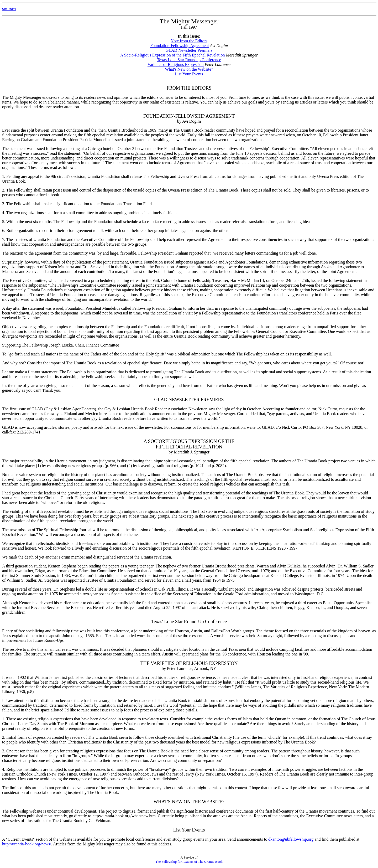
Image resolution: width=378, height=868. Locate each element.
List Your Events (189, 74)
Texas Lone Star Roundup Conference (189, 60)
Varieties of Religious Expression (176, 64)
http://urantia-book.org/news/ (27, 844)
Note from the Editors (189, 41)
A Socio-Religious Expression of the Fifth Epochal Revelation (173, 55)
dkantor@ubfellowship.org (291, 839)
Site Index (9, 9)
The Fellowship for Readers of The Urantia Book (189, 862)
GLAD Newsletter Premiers (189, 50)
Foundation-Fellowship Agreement (180, 46)
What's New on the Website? (189, 69)
